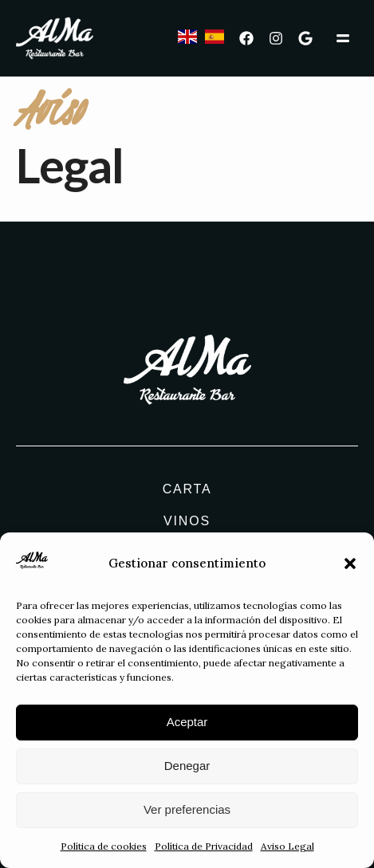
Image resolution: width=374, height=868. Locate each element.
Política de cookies (104, 848)
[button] (350, 566)
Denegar (187, 768)
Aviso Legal (287, 848)
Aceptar (187, 724)
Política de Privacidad (204, 848)
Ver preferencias (187, 812)
